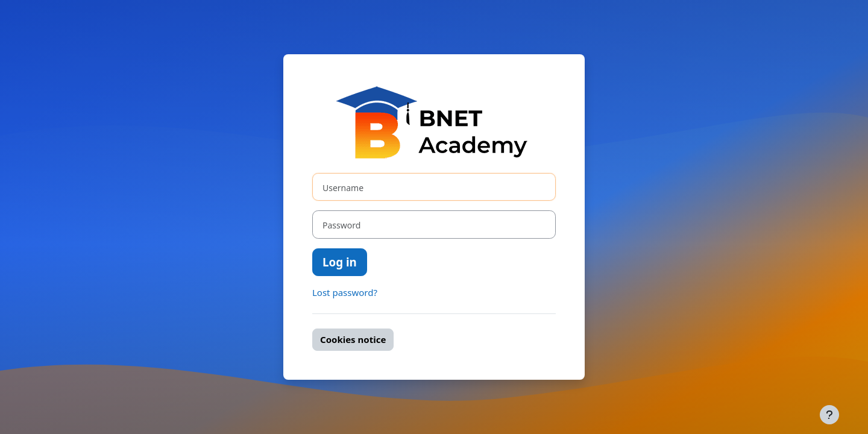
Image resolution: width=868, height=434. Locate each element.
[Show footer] (829, 415)
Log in (340, 262)
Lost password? (345, 292)
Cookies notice (353, 339)
